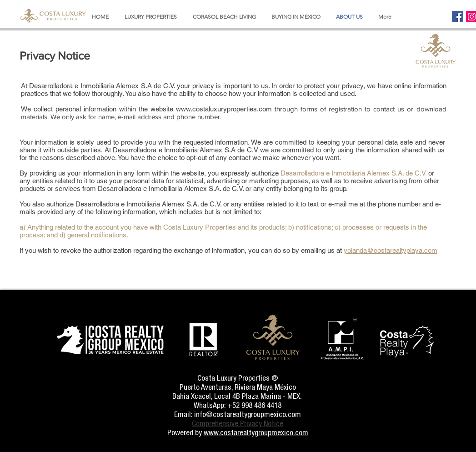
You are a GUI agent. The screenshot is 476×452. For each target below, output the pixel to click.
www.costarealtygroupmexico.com (256, 432)
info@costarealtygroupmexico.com (248, 414)
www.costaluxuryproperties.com (224, 109)
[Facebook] (458, 17)
